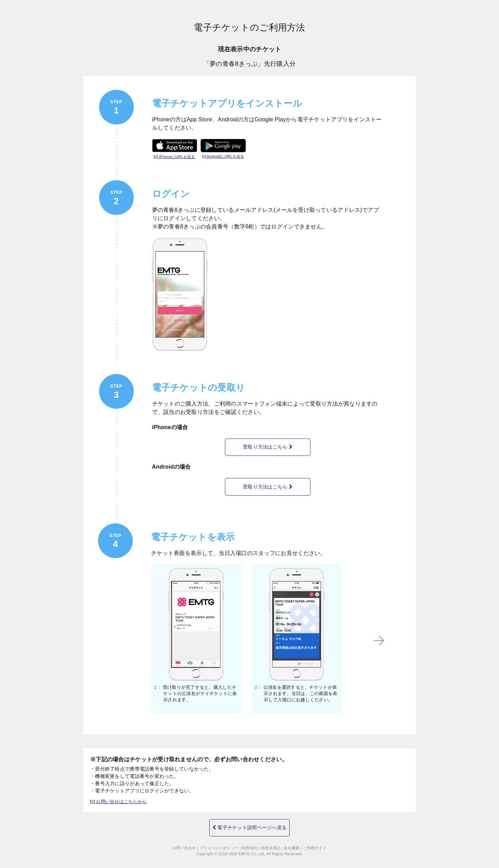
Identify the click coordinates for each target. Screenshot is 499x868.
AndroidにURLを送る (223, 156)
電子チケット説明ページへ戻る (249, 821)
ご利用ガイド (315, 845)
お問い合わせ (184, 845)
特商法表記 (271, 845)
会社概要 (292, 845)
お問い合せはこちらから (121, 796)
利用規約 (250, 845)
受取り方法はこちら (268, 446)
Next (397, 635)
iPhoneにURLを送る (174, 157)
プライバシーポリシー (219, 845)
